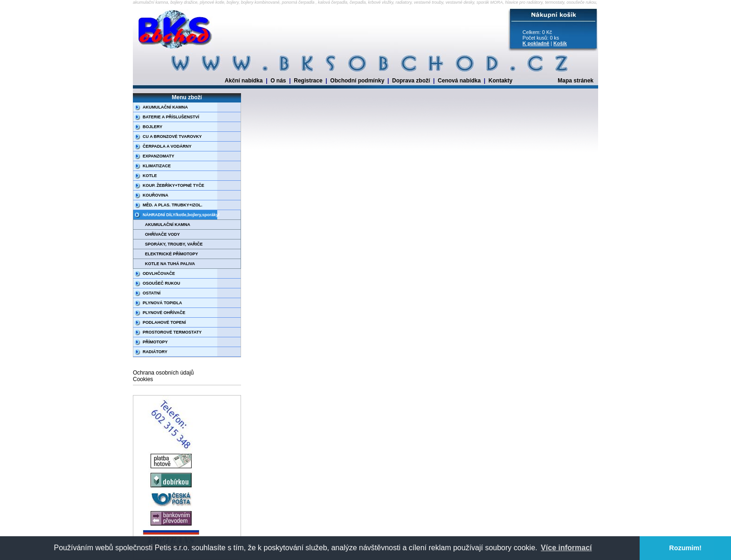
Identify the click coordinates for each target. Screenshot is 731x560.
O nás (278, 81)
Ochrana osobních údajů (163, 373)
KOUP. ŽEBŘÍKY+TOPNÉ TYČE (173, 185)
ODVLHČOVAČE (159, 273)
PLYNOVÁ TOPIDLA (162, 303)
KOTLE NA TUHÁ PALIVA (170, 264)
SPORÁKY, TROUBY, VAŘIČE (174, 244)
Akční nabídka (244, 81)
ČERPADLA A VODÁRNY (167, 146)
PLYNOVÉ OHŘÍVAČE (164, 313)
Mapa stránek (576, 81)
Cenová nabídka (459, 81)
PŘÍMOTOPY (155, 342)
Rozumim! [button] (685, 548)
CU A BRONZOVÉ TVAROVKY (172, 137)
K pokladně (536, 43)
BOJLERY (152, 127)
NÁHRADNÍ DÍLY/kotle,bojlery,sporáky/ (181, 215)
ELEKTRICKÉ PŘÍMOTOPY (172, 254)
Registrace (308, 81)
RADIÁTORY (155, 352)
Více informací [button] (566, 548)
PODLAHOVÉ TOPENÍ (164, 322)
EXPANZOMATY (159, 156)
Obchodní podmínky (357, 81)
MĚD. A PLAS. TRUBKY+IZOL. (172, 205)
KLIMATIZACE (157, 166)
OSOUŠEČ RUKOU (162, 283)
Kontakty (500, 81)
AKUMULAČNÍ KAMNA (165, 107)
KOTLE (150, 176)
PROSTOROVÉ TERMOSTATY (172, 332)
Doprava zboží (411, 81)
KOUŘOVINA (155, 195)
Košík (560, 43)
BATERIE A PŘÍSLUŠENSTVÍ (171, 117)
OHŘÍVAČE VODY (162, 234)
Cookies (143, 379)
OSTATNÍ (152, 293)
